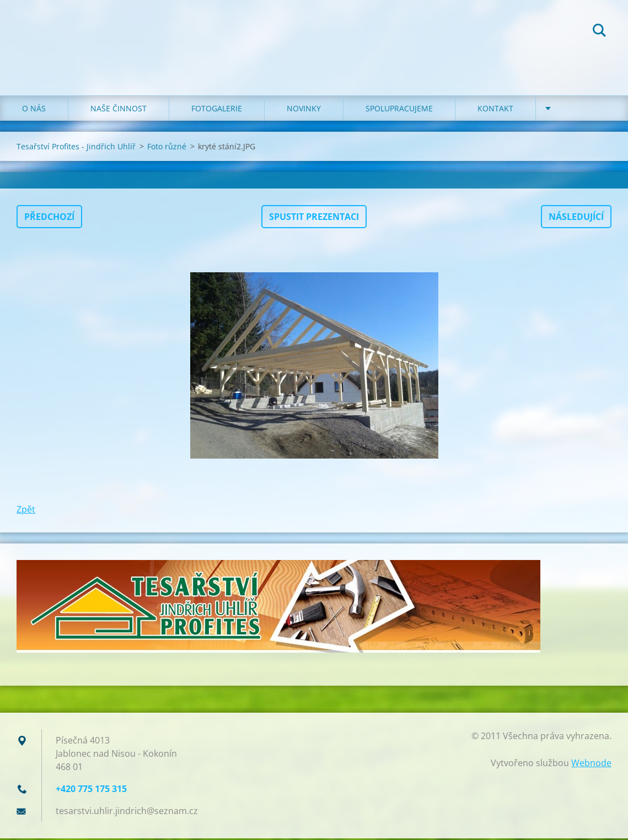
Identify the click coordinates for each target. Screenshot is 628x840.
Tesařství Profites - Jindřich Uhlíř (76, 148)
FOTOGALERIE (217, 110)
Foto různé (167, 148)
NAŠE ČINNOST (119, 110)
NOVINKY (304, 110)
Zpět (26, 511)
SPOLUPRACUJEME (399, 110)
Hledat (599, 32)
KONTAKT (495, 110)
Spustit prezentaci (314, 218)
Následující (576, 218)
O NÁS (34, 110)
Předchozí (49, 218)
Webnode (591, 764)
